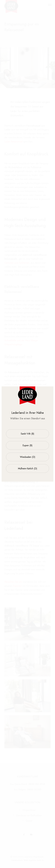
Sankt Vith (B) (27, 434)
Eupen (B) (27, 445)
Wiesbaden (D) (28, 457)
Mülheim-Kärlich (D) (28, 469)
